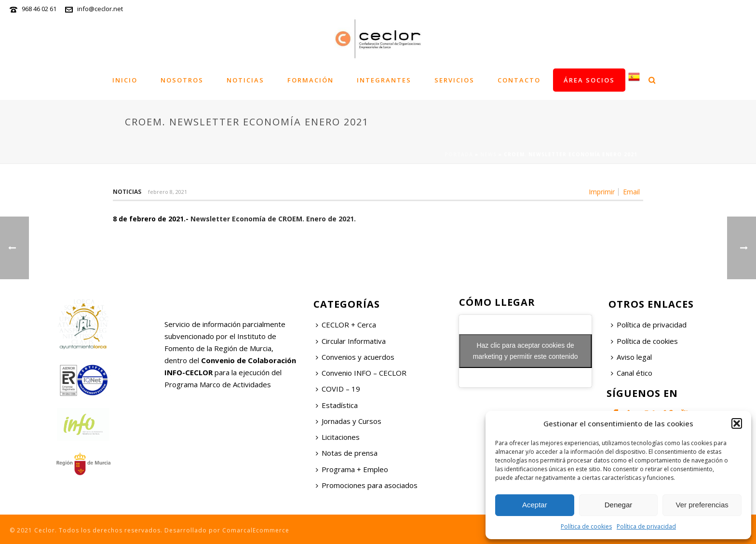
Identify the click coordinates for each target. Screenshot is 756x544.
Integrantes (384, 80)
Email (631, 192)
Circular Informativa (351, 341)
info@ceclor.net (100, 9)
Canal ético (632, 373)
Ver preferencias (702, 505)
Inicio (125, 80)
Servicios (454, 80)
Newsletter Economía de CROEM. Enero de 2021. (273, 219)
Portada (459, 154)
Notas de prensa (347, 453)
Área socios (589, 80)
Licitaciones (338, 437)
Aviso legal (631, 357)
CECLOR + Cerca (346, 325)
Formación (310, 80)
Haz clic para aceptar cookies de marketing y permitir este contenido (526, 351)
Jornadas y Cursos (349, 421)
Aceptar (535, 505)
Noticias (245, 80)
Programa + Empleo (352, 469)
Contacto (519, 80)
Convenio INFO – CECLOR (361, 373)
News (488, 154)
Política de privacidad (646, 526)
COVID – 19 (338, 389)
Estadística (337, 405)
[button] (737, 423)
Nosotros (182, 80)
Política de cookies (586, 526)
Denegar (619, 505)
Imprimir (602, 192)
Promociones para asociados (367, 485)
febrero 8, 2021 (168, 192)
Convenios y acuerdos (355, 357)
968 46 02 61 (39, 9)
